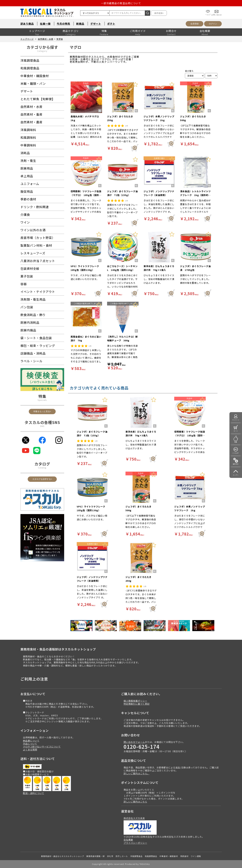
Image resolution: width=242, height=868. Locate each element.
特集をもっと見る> (42, 411)
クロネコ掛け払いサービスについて (42, 746)
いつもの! (236, 453)
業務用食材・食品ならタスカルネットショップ (63, 856)
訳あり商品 (27, 24)
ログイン (213, 24)
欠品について (30, 743)
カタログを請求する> (42, 479)
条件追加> (159, 13)
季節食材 (184, 856)
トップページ (37, 31)
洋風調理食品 (136, 856)
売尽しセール (122, 856)
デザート (96, 24)
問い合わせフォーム (134, 742)
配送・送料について (34, 793)
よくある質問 (30, 749)
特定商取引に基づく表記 (137, 704)
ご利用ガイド (138, 31)
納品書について (31, 741)
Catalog (42, 468)
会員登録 (195, 24)
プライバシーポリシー (135, 843)
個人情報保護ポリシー (135, 701)
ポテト (111, 24)
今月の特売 (63, 24)
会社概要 (205, 31)
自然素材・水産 (46, 39)
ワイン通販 (196, 856)
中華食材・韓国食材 (169, 856)
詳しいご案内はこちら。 (137, 773)
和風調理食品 (151, 856)
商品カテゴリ (71, 31)
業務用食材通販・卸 (96, 856)
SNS (42, 426)
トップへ (236, 475)
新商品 (80, 24)
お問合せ (171, 31)
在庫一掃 (45, 24)
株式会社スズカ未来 (134, 818)
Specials (42, 400)
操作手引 (236, 464)
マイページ (236, 420)
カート (236, 431)
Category (42, 51)
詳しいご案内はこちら (135, 802)
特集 (104, 31)
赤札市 (110, 856)
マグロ (60, 39)
